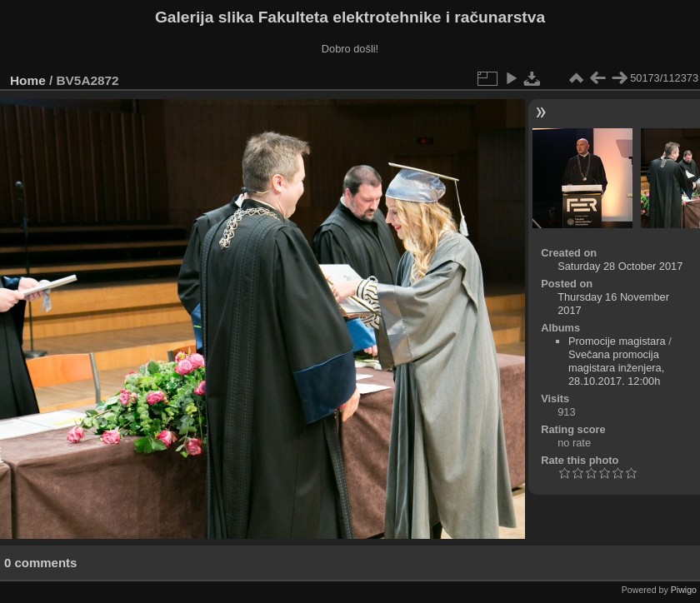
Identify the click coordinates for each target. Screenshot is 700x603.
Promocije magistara (617, 341)
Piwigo (684, 590)
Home (28, 80)
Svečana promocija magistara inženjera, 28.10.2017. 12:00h (616, 368)
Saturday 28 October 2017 (620, 266)
